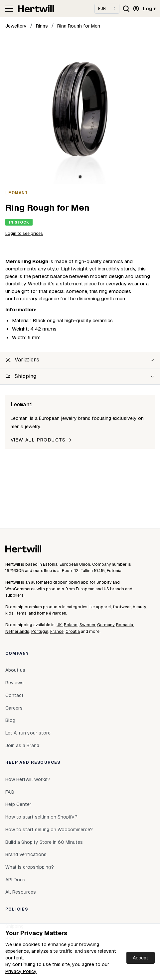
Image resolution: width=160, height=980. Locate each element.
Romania (125, 625)
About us (15, 670)
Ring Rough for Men (79, 26)
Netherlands (17, 632)
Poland (71, 625)
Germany (106, 625)
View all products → (41, 440)
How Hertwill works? (28, 779)
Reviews (14, 683)
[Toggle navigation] (9, 9)
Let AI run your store (28, 733)
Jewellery (16, 26)
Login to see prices (24, 234)
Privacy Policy (21, 971)
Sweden (87, 625)
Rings (42, 26)
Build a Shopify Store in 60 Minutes (44, 842)
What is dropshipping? (30, 867)
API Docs (15, 880)
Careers (14, 708)
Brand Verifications (26, 854)
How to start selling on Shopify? (41, 817)
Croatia (73, 632)
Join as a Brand (22, 745)
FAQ (10, 792)
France (57, 632)
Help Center (18, 804)
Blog (10, 720)
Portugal (40, 632)
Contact (14, 695)
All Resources (21, 892)
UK (59, 625)
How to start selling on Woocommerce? (49, 830)
